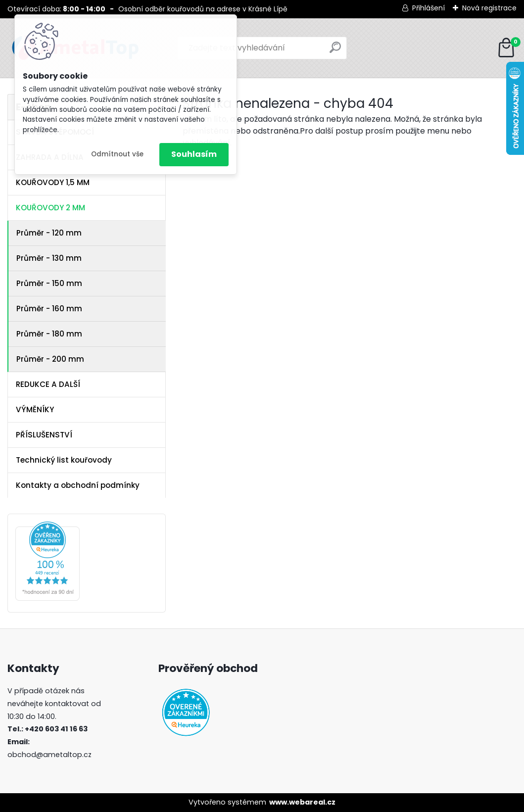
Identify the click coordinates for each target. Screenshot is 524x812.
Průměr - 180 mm (49, 334)
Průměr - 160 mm (49, 309)
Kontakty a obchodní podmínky (78, 485)
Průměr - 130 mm (49, 258)
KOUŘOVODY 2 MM (50, 208)
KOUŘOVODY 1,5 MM (53, 182)
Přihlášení (429, 8)
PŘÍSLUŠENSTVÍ (44, 435)
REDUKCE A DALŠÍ (48, 384)
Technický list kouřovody (64, 460)
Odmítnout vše (117, 154)
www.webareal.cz (302, 802)
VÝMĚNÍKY (35, 409)
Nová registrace (489, 8)
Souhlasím (194, 154)
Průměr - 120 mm (49, 233)
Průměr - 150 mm (49, 283)
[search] (335, 51)
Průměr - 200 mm (50, 359)
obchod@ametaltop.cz (49, 755)
